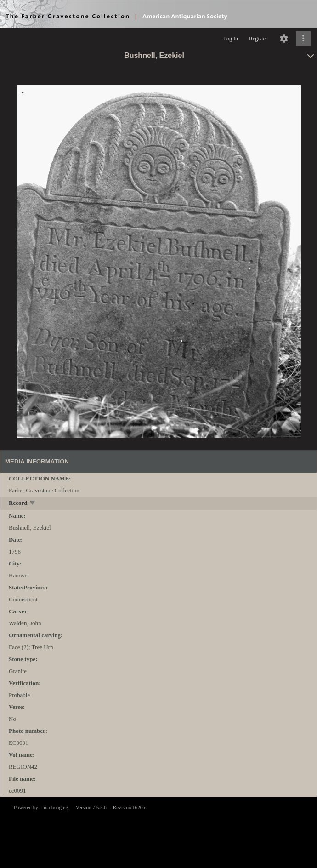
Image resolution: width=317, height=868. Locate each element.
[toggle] (33, 504)
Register (258, 39)
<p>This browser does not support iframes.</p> (158, 832)
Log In (231, 39)
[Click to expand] (303, 39)
